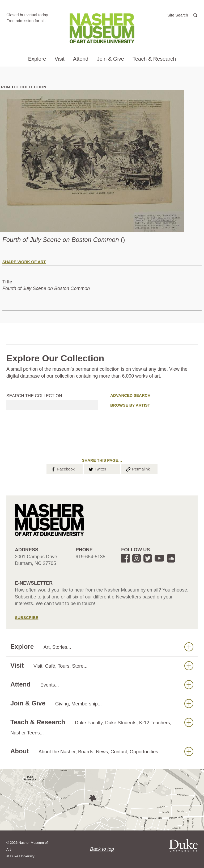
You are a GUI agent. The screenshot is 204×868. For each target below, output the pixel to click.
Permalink (138, 469)
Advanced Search (130, 395)
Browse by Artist (130, 405)
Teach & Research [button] (154, 59)
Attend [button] (81, 59)
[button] (182, 15)
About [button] (102, 751)
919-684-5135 (91, 557)
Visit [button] (59, 59)
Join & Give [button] (110, 59)
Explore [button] (37, 59)
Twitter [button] (97, 469)
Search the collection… (36, 396)
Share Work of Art (24, 262)
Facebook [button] (63, 469)
